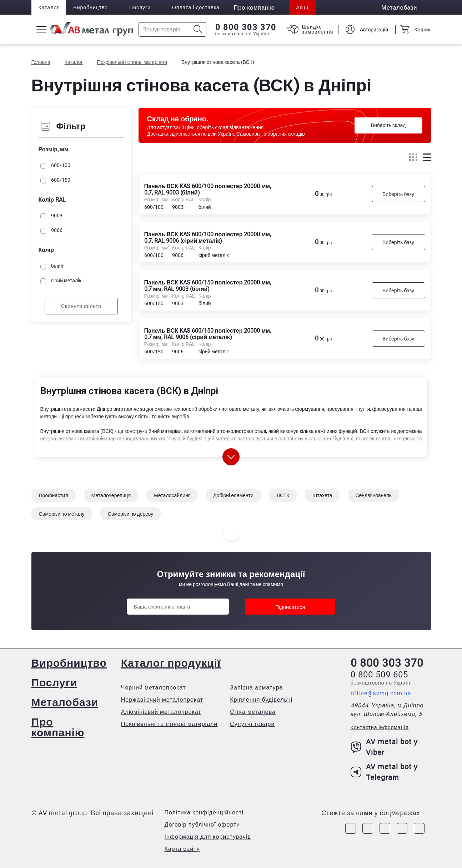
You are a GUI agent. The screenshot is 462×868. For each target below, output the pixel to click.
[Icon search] (198, 29)
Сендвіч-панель (373, 495)
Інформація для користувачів (208, 837)
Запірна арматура (256, 687)
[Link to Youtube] (419, 828)
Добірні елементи (233, 495)
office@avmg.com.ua (381, 693)
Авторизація (374, 29)
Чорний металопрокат (154, 687)
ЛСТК (283, 495)
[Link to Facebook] (351, 828)
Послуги (140, 7)
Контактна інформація (380, 727)
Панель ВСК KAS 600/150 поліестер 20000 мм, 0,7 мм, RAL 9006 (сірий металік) (208, 333)
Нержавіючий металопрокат (162, 700)
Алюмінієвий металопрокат (161, 712)
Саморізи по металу (62, 514)
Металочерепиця (111, 495)
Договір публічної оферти (202, 824)
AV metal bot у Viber (384, 747)
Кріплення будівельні (261, 700)
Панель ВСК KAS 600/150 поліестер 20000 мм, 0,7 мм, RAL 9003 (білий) (208, 285)
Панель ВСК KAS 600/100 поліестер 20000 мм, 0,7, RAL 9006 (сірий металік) (208, 237)
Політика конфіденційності (204, 812)
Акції (302, 7)
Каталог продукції (171, 663)
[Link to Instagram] (368, 828)
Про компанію (58, 727)
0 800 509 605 (379, 674)
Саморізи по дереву (131, 514)
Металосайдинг (172, 495)
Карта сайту (182, 849)
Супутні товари (252, 724)
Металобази (65, 702)
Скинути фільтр (81, 306)
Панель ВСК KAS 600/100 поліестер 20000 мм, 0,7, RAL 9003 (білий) (208, 189)
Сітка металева (253, 712)
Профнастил (54, 495)
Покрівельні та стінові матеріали (169, 724)
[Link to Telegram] (385, 828)
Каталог (49, 7)
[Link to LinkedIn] (402, 828)
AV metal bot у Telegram (384, 772)
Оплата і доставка (196, 7)
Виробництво (91, 7)
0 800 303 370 (246, 27)
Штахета (322, 495)
